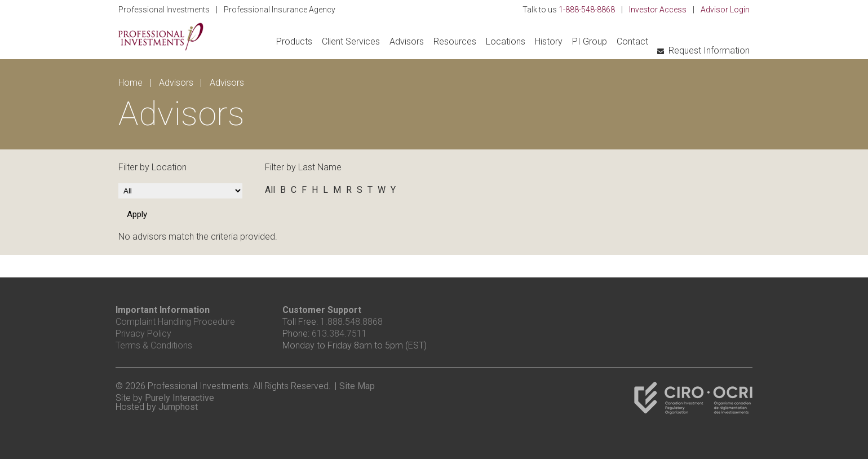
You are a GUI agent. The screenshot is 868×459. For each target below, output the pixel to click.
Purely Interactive (180, 398)
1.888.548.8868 (351, 322)
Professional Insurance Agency (280, 10)
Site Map (357, 386)
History (549, 41)
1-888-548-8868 (587, 10)
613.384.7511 (339, 334)
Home (130, 83)
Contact (632, 41)
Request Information (709, 50)
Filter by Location (152, 167)
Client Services (351, 41)
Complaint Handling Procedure (175, 322)
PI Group (590, 41)
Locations (506, 41)
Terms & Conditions (154, 345)
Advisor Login (725, 10)
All (270, 190)
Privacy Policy (143, 334)
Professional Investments (164, 10)
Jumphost (178, 407)
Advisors (407, 41)
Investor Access (658, 10)
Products (294, 41)
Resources (455, 41)
